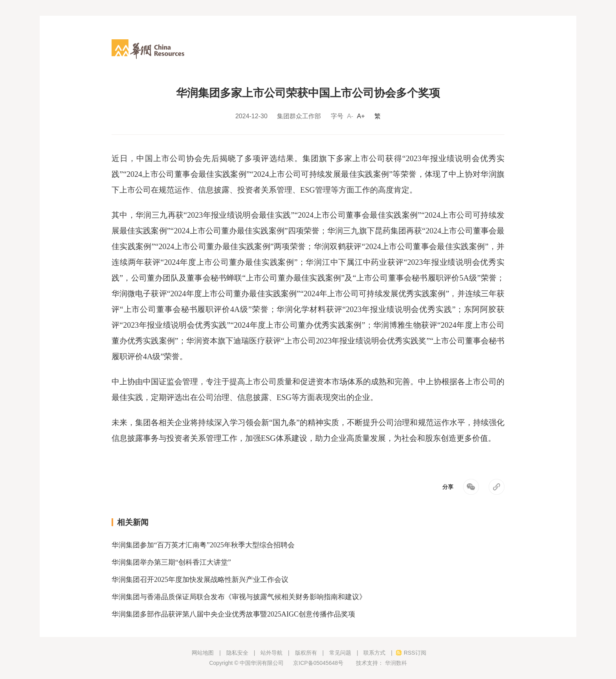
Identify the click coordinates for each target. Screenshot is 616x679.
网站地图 (203, 653)
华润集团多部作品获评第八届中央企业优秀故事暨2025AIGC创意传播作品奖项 (233, 614)
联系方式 (374, 653)
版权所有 (306, 653)
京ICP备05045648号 (320, 663)
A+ (361, 116)
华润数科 (395, 663)
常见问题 (340, 653)
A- (350, 116)
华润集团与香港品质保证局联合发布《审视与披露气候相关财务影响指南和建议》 (239, 597)
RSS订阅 (415, 653)
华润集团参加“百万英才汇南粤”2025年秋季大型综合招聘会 (203, 545)
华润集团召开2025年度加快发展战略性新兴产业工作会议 (200, 580)
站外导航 (271, 653)
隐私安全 (237, 653)
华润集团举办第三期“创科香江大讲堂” (171, 562)
